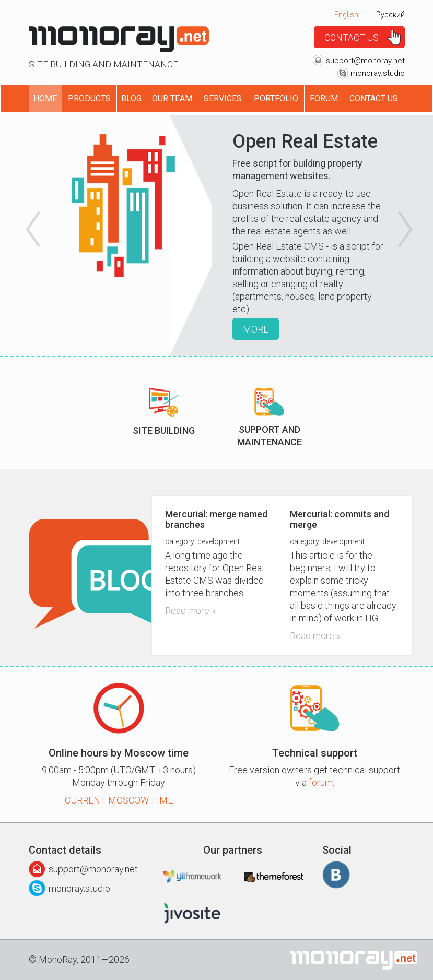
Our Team (172, 98)
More (256, 329)
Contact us (352, 38)
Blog (131, 98)
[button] (31, 235)
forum (321, 782)
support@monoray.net (365, 61)
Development (219, 541)
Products (89, 98)
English (346, 15)
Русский (390, 15)
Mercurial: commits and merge (340, 519)
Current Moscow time (119, 800)
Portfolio (276, 98)
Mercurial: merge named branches (216, 519)
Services (223, 98)
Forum (324, 98)
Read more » (190, 611)
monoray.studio (378, 73)
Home (45, 98)
